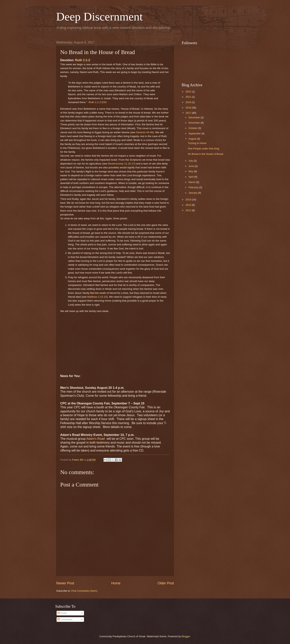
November (195, 123)
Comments (65, 619)
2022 (189, 92)
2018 (189, 108)
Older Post (166, 583)
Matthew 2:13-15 (97, 297)
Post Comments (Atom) (84, 591)
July (191, 161)
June (192, 166)
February (194, 187)
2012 (189, 210)
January (193, 193)
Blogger (186, 636)
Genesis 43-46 (144, 132)
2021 (189, 97)
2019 (189, 102)
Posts (62, 613)
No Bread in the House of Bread (206, 154)
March (192, 182)
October (193, 128)
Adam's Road (96, 439)
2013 (189, 205)
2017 (189, 113)
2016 (189, 200)
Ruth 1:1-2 (83, 60)
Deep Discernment (99, 17)
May (191, 171)
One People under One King (204, 149)
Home (116, 583)
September (195, 133)
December (195, 117)
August (193, 139)
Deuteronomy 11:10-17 (121, 164)
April (191, 177)
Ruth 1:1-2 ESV (98, 102)
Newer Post (65, 583)
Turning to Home (197, 143)
